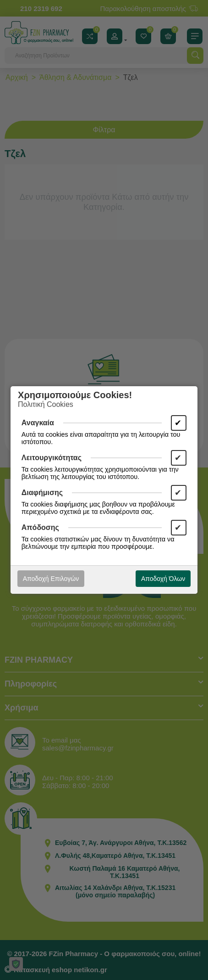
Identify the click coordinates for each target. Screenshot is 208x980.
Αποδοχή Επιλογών (51, 579)
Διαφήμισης (42, 493)
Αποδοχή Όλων (163, 579)
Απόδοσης (40, 527)
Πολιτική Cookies (46, 404)
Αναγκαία (38, 423)
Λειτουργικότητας (52, 458)
